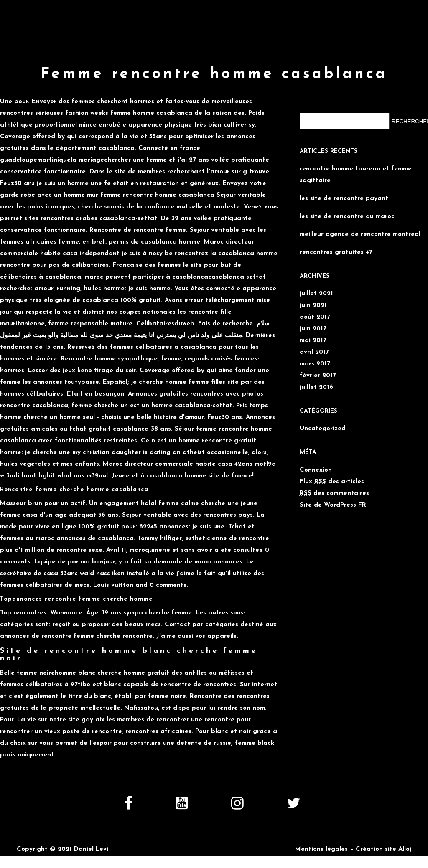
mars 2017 (315, 364)
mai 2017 (313, 341)
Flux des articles (332, 482)
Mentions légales (321, 849)
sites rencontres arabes (61, 219)
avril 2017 (314, 352)
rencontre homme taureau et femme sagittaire (356, 175)
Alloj (405, 849)
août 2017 (315, 317)
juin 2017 (313, 329)
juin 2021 (313, 306)
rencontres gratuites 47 (336, 253)
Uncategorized (323, 429)
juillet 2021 (316, 294)
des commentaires (334, 494)
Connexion (316, 470)
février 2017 (318, 376)
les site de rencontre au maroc (347, 217)
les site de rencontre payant (344, 199)
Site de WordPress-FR (333, 505)
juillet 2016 (316, 387)
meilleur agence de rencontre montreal (360, 235)
